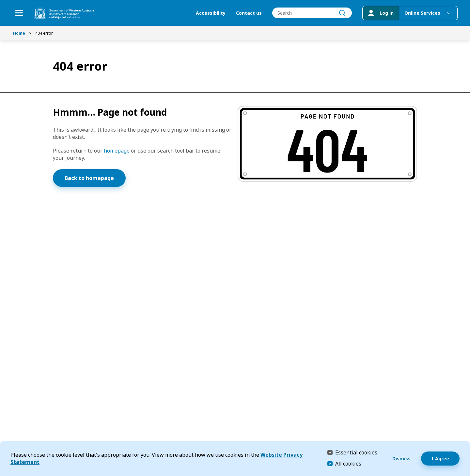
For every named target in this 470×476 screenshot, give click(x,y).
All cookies (348, 464)
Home (19, 33)
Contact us (248, 13)
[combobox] (311, 13)
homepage (117, 151)
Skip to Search (2, 2)
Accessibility (210, 13)
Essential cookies (356, 452)
